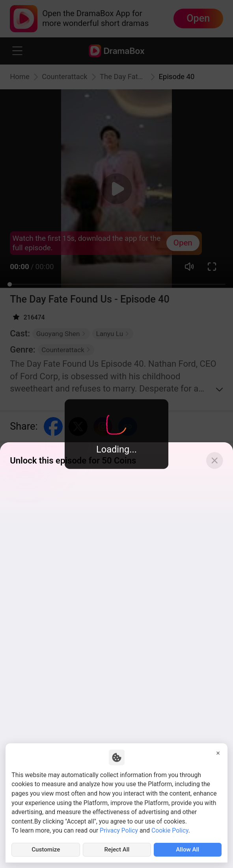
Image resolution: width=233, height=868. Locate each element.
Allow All (188, 849)
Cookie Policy (170, 830)
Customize (46, 849)
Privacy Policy (119, 830)
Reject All (117, 849)
